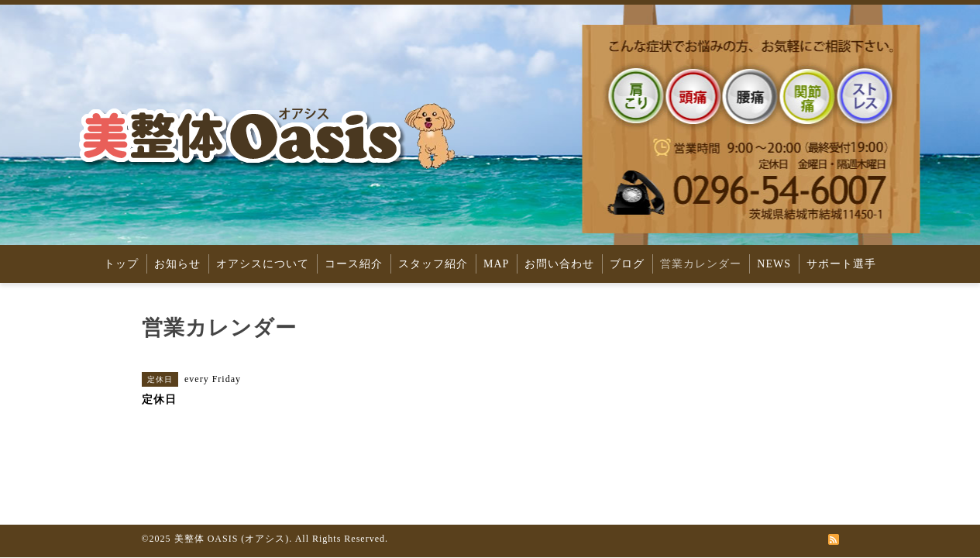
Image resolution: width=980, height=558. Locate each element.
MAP (496, 264)
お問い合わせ (559, 264)
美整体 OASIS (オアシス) (232, 539)
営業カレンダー (701, 264)
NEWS (774, 264)
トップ (121, 264)
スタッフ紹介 (433, 264)
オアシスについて (263, 264)
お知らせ (177, 264)
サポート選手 (841, 264)
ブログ (627, 264)
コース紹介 (354, 264)
